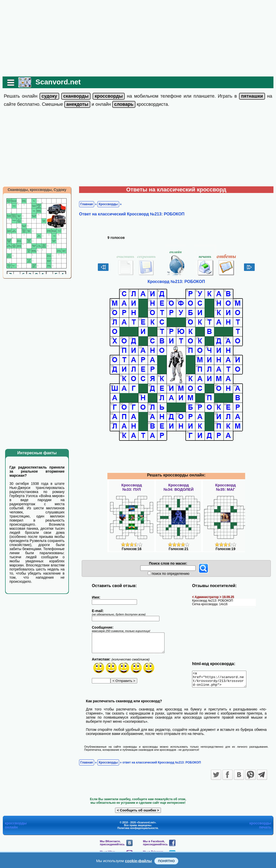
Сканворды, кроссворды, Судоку (37, 190)
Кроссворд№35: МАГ (225, 487)
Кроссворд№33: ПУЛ (132, 487)
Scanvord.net (58, 82)
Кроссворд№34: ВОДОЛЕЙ (179, 487)
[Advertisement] (138, 38)
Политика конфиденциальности (138, 831)
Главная (87, 204)
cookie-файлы (139, 861)
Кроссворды (108, 204)
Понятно (166, 861)
